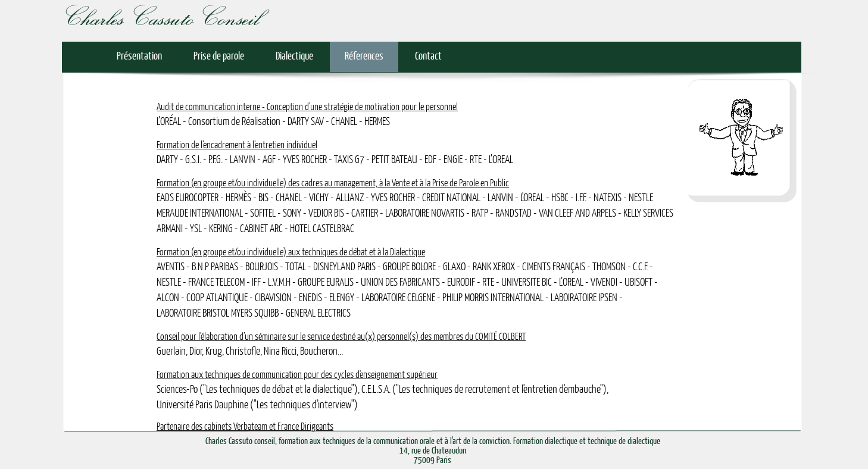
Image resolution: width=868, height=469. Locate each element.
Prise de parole (219, 57)
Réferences (364, 57)
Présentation (139, 57)
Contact (428, 57)
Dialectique (294, 57)
